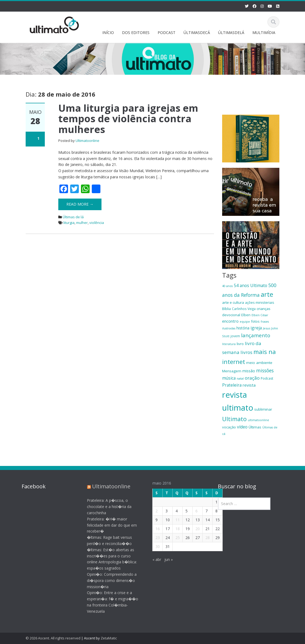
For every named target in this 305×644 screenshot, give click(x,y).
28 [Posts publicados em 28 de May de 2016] (203, 538)
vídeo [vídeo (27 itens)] (242, 427)
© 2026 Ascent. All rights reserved (53, 638)
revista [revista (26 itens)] (249, 385)
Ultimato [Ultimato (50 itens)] (234, 419)
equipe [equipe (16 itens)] (245, 322)
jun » (164, 559)
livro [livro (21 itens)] (240, 344)
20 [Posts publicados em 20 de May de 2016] (193, 529)
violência (97, 223)
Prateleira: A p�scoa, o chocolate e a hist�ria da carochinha (105, 507)
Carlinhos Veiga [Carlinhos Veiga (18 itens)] (244, 309)
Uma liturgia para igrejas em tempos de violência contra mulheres (128, 119)
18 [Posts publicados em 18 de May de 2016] (173, 529)
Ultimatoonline (87, 141)
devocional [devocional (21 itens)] (231, 315)
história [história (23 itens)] (243, 328)
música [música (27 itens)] (229, 378)
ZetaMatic (109, 638)
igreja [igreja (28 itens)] (256, 328)
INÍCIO (108, 33)
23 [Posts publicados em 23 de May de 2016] (153, 538)
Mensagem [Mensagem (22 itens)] (232, 371)
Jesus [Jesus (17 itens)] (267, 328)
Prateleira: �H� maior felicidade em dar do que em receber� (108, 525)
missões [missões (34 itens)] (265, 370)
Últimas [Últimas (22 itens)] (255, 427)
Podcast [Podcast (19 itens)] (267, 378)
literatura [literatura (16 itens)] (229, 344)
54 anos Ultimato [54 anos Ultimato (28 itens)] (250, 285)
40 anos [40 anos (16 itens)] (227, 286)
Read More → (80, 204)
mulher (82, 223)
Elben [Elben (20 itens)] (246, 315)
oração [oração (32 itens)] (252, 378)
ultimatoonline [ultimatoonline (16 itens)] (258, 420)
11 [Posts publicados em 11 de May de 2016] (173, 520)
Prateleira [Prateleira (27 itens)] (232, 385)
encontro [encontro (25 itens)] (230, 321)
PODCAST (167, 33)
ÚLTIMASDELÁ (231, 33)
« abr (152, 559)
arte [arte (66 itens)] (267, 294)
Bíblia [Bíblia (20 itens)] (226, 309)
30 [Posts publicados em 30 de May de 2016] (153, 546)
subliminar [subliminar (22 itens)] (263, 409)
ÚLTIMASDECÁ (197, 33)
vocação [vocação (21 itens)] (229, 427)
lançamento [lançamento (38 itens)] (256, 335)
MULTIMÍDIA (264, 33)
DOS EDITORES (136, 33)
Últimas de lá (73, 217)
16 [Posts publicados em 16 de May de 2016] (153, 529)
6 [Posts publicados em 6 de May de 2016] (192, 511)
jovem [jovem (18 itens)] (235, 336)
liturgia (69, 223)
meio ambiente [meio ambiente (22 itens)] (259, 363)
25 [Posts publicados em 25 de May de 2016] (173, 538)
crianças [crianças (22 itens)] (264, 309)
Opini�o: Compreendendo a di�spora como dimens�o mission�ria (107, 580)
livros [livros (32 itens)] (246, 352)
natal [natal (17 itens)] (240, 378)
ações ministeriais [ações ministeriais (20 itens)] (260, 302)
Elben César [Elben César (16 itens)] (260, 315)
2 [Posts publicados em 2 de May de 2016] (152, 511)
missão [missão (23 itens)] (249, 371)
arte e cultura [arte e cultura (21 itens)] (233, 302)
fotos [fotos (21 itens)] (255, 321)
